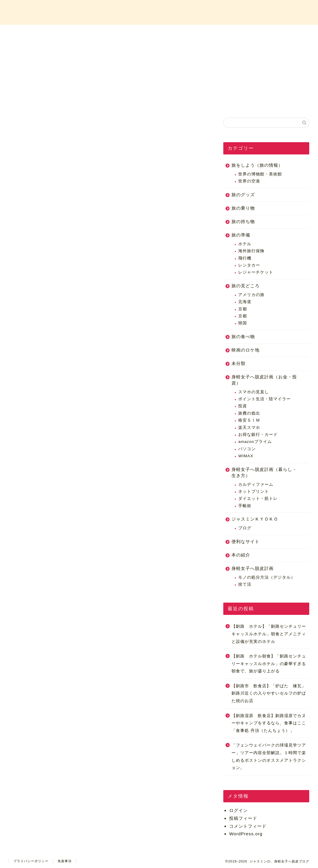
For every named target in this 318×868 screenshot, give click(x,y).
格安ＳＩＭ (249, 420)
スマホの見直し (254, 392)
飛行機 (245, 258)
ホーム (53, 33)
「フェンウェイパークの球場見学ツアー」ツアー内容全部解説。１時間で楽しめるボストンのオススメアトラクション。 (269, 757)
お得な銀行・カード (258, 435)
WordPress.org (246, 834)
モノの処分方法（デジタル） (267, 577)
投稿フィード (243, 818)
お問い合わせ (265, 33)
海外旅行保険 (251, 251)
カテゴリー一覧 (194, 33)
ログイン (238, 810)
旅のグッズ (243, 195)
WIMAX (246, 456)
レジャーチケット (256, 273)
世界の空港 (249, 181)
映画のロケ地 (246, 350)
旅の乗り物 (243, 208)
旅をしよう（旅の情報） (257, 165)
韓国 (243, 323)
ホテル (245, 244)
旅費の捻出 (249, 413)
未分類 (238, 363)
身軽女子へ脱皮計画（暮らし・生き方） (264, 472)
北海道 (245, 302)
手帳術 (245, 506)
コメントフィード (248, 826)
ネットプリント (254, 492)
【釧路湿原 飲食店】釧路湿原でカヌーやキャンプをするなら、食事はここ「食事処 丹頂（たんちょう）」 (269, 723)
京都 (243, 309)
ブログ (245, 528)
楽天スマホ (249, 428)
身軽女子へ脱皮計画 (253, 568)
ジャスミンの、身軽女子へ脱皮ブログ (159, 12)
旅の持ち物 (243, 221)
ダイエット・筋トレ (258, 499)
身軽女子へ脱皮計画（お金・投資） (264, 380)
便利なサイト (246, 541)
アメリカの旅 (251, 295)
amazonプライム (255, 442)
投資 (243, 406)
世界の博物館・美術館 (260, 174)
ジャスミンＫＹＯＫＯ (255, 519)
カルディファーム (256, 485)
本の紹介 (241, 555)
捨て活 (245, 584)
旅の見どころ (246, 286)
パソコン (247, 449)
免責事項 (65, 861)
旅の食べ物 (243, 336)
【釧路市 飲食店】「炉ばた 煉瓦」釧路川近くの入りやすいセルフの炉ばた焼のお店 (269, 693)
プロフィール (124, 33)
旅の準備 (241, 235)
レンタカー (249, 265)
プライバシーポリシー (31, 861)
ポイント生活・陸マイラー (265, 399)
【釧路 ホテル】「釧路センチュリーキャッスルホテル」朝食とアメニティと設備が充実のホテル (269, 634)
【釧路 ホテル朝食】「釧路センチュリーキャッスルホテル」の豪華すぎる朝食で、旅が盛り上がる (269, 664)
